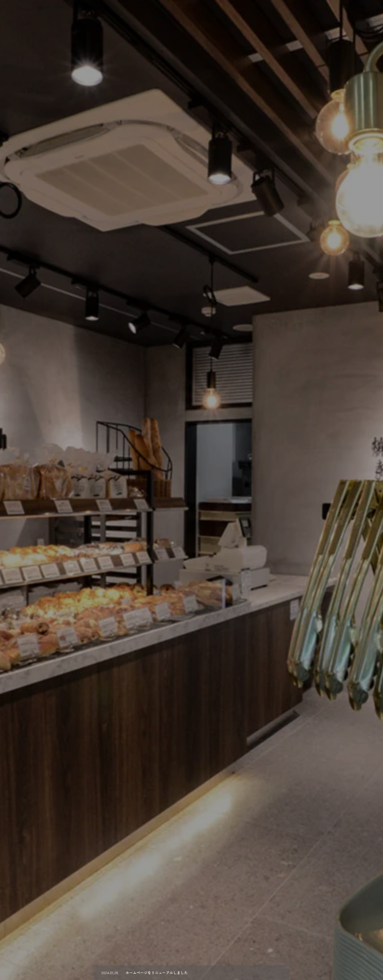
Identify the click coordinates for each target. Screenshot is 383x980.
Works (279, 12)
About (224, 12)
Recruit (306, 12)
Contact (335, 12)
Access (364, 12)
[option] (191, 490)
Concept (252, 12)
